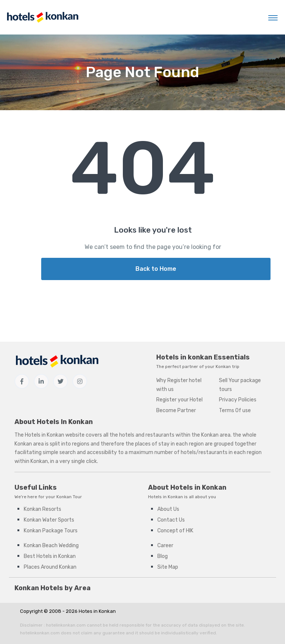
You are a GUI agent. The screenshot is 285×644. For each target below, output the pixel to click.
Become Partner (176, 410)
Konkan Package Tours (51, 531)
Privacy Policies (238, 400)
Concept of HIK (175, 531)
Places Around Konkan (50, 567)
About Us (168, 509)
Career (165, 546)
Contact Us (171, 520)
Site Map (168, 567)
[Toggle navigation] (273, 17)
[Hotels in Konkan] (42, 17)
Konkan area (216, 435)
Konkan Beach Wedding (51, 546)
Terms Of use (235, 410)
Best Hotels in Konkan (50, 556)
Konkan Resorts (42, 509)
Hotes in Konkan (97, 611)
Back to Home (156, 269)
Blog (163, 556)
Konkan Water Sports (49, 520)
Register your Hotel (179, 400)
